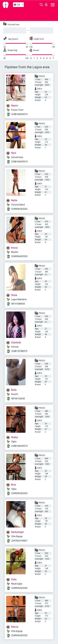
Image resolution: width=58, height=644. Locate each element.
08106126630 (18, 399)
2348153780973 (19, 351)
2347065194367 (19, 541)
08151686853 (18, 304)
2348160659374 (19, 114)
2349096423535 (19, 209)
